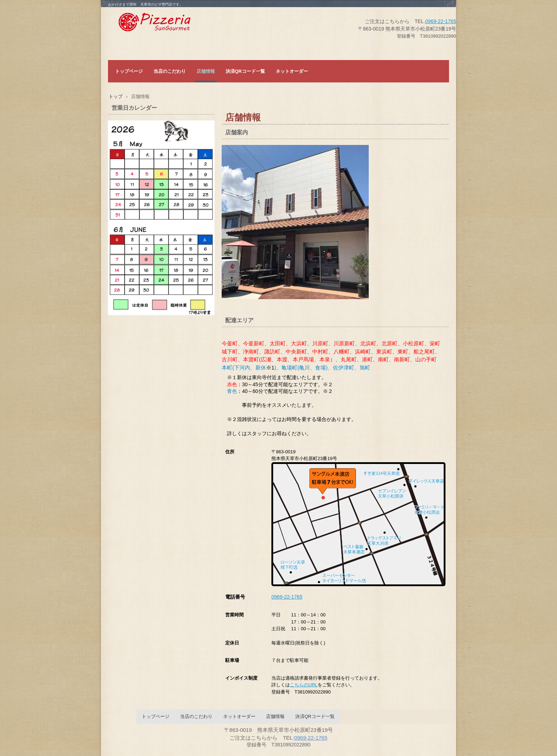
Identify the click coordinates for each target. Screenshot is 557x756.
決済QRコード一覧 (245, 71)
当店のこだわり (170, 71)
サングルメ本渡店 (172, 23)
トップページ (129, 71)
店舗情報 (206, 71)
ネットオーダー (292, 71)
